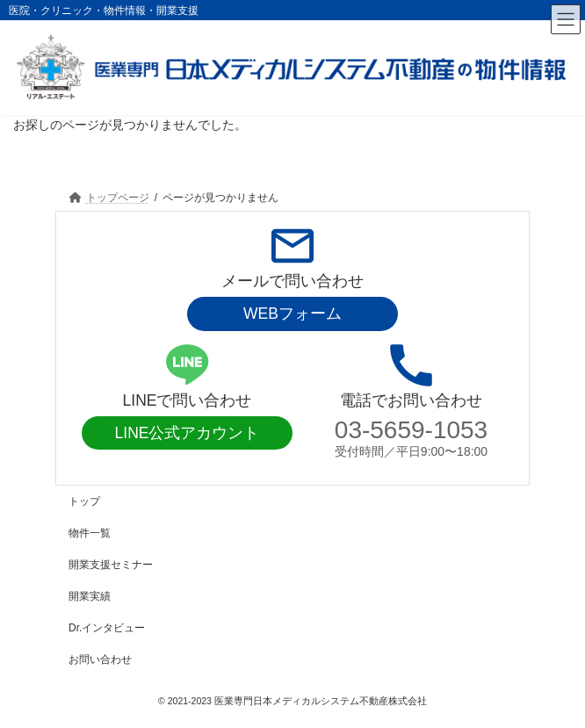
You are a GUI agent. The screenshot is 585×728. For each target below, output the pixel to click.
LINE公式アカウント (188, 433)
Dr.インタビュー (107, 628)
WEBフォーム (292, 314)
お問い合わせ (100, 660)
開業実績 (90, 596)
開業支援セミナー (111, 565)
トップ (84, 501)
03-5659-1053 (411, 430)
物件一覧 (90, 533)
